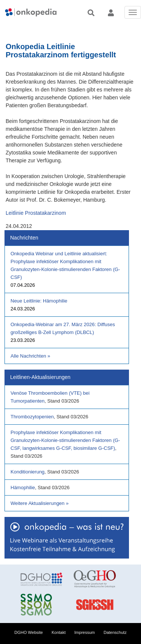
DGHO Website (29, 632)
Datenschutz (115, 632)
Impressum (85, 632)
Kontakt (58, 632)
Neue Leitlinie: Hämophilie (39, 301)
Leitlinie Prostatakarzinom (36, 213)
